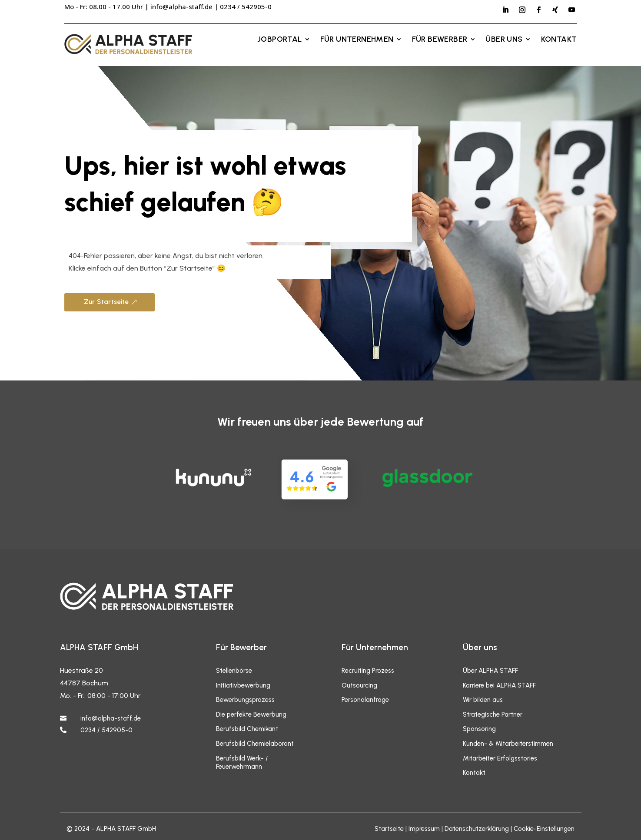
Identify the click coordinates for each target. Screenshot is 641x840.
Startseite (389, 829)
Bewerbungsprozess (245, 700)
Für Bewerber (440, 40)
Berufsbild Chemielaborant (255, 744)
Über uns (504, 40)
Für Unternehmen (357, 40)
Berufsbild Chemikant (247, 729)
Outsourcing (359, 685)
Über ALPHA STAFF (490, 671)
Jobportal (280, 40)
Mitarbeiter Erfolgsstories (500, 758)
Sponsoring (479, 729)
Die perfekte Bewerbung (251, 714)
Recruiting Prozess (368, 671)
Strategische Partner (493, 714)
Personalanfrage (365, 700)
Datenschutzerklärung (477, 829)
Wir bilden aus (483, 700)
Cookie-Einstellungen (544, 829)
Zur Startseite (106, 302)
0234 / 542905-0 (106, 730)
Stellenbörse (234, 671)
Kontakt (559, 40)
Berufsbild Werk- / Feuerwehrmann (242, 763)
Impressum (424, 829)
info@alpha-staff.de (181, 7)
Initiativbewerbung (243, 685)
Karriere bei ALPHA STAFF (499, 685)
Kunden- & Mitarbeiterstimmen (508, 744)
